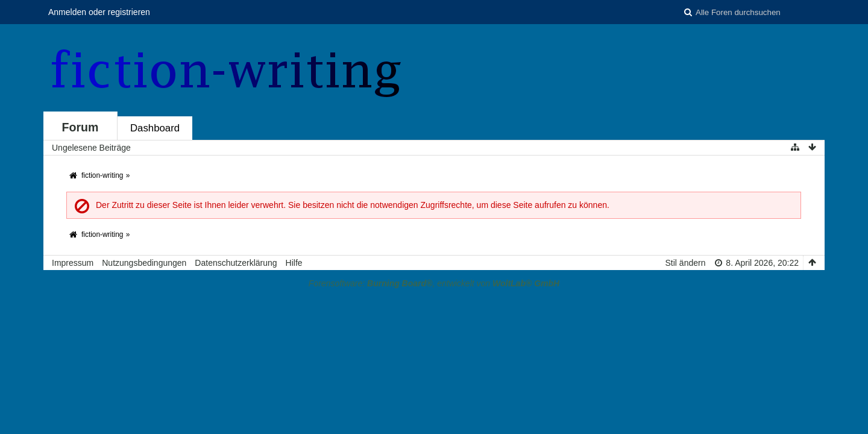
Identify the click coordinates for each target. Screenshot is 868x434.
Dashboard (155, 128)
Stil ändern (686, 263)
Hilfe (294, 263)
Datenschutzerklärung (236, 263)
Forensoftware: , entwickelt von (434, 283)
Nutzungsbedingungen (144, 263)
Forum (80, 127)
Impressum (73, 263)
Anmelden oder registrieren (99, 12)
